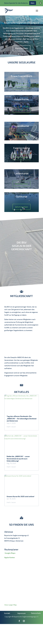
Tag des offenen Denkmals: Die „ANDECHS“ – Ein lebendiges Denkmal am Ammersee (22, 426)
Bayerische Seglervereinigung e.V (22, 23)
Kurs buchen (22, 48)
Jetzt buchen (21, 86)
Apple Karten (10, 564)
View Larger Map (10, 612)
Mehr (33, 3)
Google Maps (10, 560)
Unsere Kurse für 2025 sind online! (20, 503)
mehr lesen (11, 434)
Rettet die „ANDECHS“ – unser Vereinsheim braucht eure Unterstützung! (18, 466)
